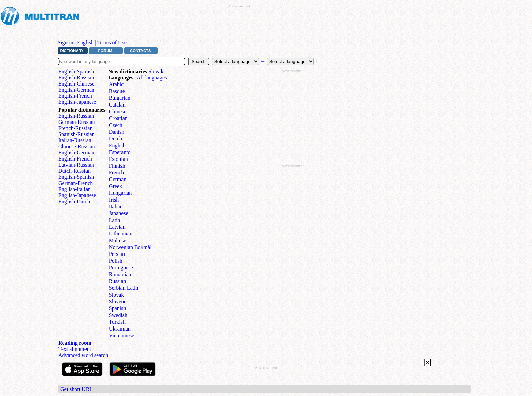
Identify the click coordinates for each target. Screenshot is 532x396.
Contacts (140, 51)
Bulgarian (120, 98)
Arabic (116, 84)
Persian (117, 254)
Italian (116, 206)
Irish (114, 200)
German (118, 179)
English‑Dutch (74, 201)
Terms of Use (112, 43)
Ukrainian (120, 329)
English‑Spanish (76, 177)
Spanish (118, 308)
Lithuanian (121, 234)
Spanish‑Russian (77, 134)
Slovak (156, 71)
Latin (115, 220)
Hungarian (120, 193)
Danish (117, 132)
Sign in (65, 43)
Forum (105, 51)
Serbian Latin (124, 288)
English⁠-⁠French (75, 96)
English (85, 43)
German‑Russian (77, 122)
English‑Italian (74, 189)
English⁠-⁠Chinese (76, 84)
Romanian (120, 274)
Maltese (118, 240)
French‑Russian (75, 128)
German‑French (75, 183)
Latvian (117, 227)
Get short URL (77, 389)
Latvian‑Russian (76, 165)
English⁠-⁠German (76, 90)
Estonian (118, 159)
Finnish (117, 166)
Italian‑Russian (75, 140)
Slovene (118, 301)
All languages (152, 78)
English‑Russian (76, 116)
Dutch (116, 139)
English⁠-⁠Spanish (76, 71)
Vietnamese (122, 335)
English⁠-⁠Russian (76, 78)
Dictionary (72, 51)
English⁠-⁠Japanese (77, 102)
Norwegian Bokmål (130, 247)
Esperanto (120, 152)
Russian (118, 281)
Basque (117, 91)
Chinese (118, 111)
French (116, 173)
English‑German (76, 153)
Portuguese (121, 268)
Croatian (118, 118)
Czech (116, 125)
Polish (116, 261)
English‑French (75, 159)
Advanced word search (83, 355)
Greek (116, 186)
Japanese (119, 213)
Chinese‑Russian (77, 146)
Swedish (118, 315)
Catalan (117, 105)
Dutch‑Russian (74, 171)
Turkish (117, 322)
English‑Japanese (77, 195)
